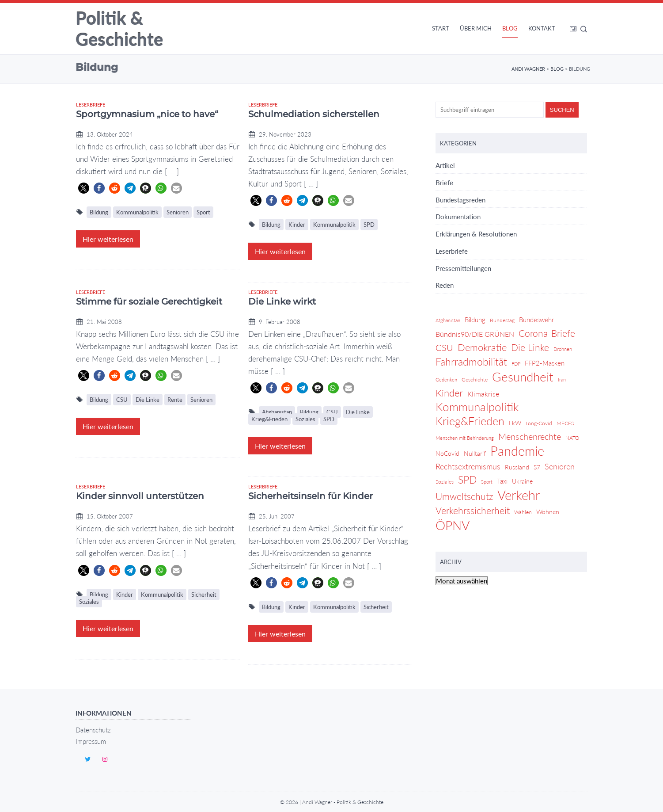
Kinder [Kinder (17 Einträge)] (449, 393)
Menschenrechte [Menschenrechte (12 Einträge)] (530, 436)
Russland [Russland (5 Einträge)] (517, 467)
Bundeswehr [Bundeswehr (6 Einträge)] (536, 320)
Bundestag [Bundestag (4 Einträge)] (502, 320)
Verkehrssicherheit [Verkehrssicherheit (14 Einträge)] (473, 510)
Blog (510, 28)
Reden (445, 285)
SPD (369, 225)
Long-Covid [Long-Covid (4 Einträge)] (539, 423)
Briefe (444, 183)
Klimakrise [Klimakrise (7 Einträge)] (483, 394)
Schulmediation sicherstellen (314, 114)
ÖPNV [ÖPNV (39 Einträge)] (453, 526)
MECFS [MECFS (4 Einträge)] (565, 423)
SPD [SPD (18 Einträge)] (467, 480)
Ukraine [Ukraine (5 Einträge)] (522, 481)
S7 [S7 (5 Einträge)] (537, 467)
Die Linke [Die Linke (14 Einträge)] (530, 347)
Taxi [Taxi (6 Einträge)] (502, 481)
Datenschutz (93, 730)
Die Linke (148, 400)
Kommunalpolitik (137, 212)
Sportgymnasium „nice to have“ (147, 114)
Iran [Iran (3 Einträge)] (562, 379)
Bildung (99, 212)
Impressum (91, 741)
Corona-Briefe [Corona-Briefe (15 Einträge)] (547, 333)
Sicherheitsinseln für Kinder (311, 496)
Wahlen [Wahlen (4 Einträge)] (523, 512)
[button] (84, 188)
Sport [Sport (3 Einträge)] (487, 482)
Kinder (297, 225)
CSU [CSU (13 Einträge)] (444, 347)
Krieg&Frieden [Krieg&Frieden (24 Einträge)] (470, 421)
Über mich (476, 28)
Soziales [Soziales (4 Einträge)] (445, 482)
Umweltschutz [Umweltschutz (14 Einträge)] (464, 496)
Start (441, 28)
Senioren (178, 212)
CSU (122, 400)
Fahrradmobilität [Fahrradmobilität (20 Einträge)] (471, 362)
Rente (175, 400)
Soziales (305, 419)
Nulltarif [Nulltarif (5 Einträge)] (475, 453)
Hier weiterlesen (108, 239)
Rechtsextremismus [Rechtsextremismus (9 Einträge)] (468, 467)
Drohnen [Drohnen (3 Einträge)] (563, 349)
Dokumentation (458, 217)
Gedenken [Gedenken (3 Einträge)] (446, 379)
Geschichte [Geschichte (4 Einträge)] (475, 379)
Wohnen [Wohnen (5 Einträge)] (548, 512)
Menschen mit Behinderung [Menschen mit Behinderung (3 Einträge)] (465, 438)
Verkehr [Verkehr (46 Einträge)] (519, 495)
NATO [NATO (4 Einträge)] (572, 438)
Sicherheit (204, 595)
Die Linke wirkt (282, 301)
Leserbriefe (91, 105)
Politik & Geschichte (119, 29)
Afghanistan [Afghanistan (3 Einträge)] (448, 320)
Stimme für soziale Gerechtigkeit (149, 301)
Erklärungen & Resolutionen (476, 234)
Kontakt (542, 28)
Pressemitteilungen (463, 268)
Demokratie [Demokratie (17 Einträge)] (482, 347)
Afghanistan (277, 412)
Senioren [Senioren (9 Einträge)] (560, 467)
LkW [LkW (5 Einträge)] (515, 423)
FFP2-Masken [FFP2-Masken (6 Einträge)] (545, 363)
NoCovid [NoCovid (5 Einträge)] (447, 453)
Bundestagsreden (460, 200)
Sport (203, 212)
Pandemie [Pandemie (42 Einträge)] (517, 451)
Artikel (445, 165)
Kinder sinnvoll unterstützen (140, 496)
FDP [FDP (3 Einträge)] (516, 364)
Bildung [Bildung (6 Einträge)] (475, 320)
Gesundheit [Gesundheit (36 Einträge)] (523, 377)
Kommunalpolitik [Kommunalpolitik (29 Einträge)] (477, 407)
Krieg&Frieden (269, 419)
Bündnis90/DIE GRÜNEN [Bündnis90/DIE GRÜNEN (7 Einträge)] (475, 334)
